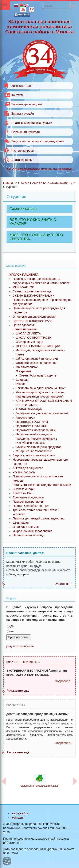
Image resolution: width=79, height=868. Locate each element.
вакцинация (21, 523)
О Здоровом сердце (29, 342)
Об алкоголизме (27, 367)
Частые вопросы (23, 151)
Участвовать (64, 584)
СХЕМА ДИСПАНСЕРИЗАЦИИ (34, 296)
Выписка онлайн (23, 114)
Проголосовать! (19, 637)
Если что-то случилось (28, 497)
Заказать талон (22, 86)
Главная (9, 183)
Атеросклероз (25, 417)
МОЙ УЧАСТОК (23, 287)
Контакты (18, 95)
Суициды (22, 380)
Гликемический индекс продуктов (39, 447)
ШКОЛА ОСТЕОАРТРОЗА (33, 338)
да (10, 626)
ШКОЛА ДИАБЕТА (28, 333)
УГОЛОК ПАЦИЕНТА (32, 183)
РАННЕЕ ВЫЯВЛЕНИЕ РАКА (33, 321)
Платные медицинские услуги (32, 123)
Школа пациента (61, 183)
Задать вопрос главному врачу (34, 455)
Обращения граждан (25, 132)
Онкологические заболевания (36, 363)
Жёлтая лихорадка (29, 409)
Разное (21, 384)
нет (11, 631)
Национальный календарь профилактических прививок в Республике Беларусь (37, 439)
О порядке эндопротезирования (34, 317)
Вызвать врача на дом (27, 104)
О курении (23, 371)
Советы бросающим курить (38, 375)
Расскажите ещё (18, 691)
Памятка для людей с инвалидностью (39, 518)
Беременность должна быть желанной (42, 413)
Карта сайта (20, 813)
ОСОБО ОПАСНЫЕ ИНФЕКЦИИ (38, 346)
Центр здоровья (22, 160)
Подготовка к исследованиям (36, 430)
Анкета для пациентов (28, 468)
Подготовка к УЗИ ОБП (31, 426)
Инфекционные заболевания (32, 531)
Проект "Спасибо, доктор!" (31, 506)
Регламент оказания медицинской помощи (42, 485)
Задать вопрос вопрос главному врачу (38, 141)
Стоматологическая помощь (32, 291)
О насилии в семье (26, 527)
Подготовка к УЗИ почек (32, 422)
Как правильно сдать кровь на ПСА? (41, 388)
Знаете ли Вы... (23, 493)
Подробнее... (64, 681)
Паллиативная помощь (28, 535)
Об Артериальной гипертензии (37, 359)
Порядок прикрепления (29, 502)
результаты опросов (20, 646)
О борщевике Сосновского (34, 451)
